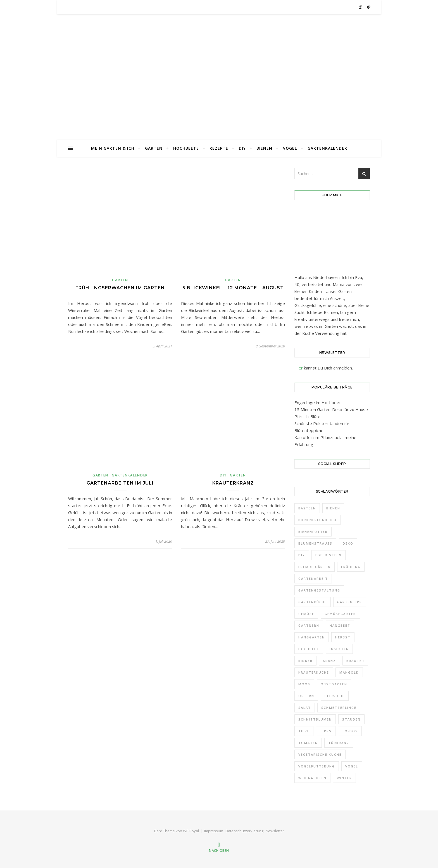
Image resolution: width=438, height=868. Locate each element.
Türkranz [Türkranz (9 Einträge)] (339, 743)
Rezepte (219, 148)
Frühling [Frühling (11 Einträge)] (351, 567)
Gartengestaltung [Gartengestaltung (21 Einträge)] (319, 590)
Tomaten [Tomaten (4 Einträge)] (308, 743)
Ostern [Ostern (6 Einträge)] (306, 696)
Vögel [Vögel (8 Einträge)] (352, 766)
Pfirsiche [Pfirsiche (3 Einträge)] (335, 696)
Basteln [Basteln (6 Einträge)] (307, 508)
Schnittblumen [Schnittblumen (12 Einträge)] (315, 719)
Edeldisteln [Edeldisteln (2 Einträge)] (328, 555)
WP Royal (191, 831)
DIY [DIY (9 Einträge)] (302, 555)
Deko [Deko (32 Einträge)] (348, 543)
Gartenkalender (327, 148)
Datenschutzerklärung (244, 831)
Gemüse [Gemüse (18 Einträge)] (306, 614)
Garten (154, 148)
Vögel (290, 148)
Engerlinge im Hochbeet (318, 402)
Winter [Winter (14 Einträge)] (344, 778)
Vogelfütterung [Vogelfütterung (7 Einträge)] (317, 766)
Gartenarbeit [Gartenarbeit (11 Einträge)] (313, 579)
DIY (242, 148)
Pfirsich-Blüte (307, 416)
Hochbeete (186, 148)
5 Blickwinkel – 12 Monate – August (233, 288)
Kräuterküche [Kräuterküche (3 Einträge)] (314, 672)
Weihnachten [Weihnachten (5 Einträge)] (312, 778)
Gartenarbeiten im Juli (120, 483)
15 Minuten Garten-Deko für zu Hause (331, 409)
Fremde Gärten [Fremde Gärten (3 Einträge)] (315, 567)
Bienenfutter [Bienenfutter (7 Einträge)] (313, 532)
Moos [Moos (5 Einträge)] (304, 684)
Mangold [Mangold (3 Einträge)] (349, 672)
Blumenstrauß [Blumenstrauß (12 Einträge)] (315, 543)
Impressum (214, 831)
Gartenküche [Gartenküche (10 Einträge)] (313, 602)
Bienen (264, 148)
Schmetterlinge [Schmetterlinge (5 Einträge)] (339, 708)
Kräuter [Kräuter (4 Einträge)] (355, 661)
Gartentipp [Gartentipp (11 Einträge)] (350, 602)
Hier (299, 368)
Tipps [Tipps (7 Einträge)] (326, 731)
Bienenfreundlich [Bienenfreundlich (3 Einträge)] (317, 520)
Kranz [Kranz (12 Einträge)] (329, 661)
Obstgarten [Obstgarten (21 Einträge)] (334, 684)
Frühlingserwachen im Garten (120, 288)
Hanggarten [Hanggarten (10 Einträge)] (312, 637)
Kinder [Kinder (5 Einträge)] (305, 661)
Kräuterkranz (233, 483)
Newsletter (275, 831)
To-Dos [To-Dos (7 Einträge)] (350, 731)
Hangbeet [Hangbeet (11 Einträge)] (340, 625)
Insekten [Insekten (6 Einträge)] (339, 649)
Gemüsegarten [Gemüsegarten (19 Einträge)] (340, 614)
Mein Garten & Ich (113, 148)
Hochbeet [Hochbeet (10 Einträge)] (309, 649)
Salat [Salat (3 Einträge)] (305, 708)
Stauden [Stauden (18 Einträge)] (351, 719)
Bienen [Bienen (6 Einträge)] (333, 508)
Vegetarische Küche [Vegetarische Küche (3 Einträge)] (320, 754)
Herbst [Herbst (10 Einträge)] (343, 637)
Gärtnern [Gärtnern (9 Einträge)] (309, 625)
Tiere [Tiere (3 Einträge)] (304, 731)
